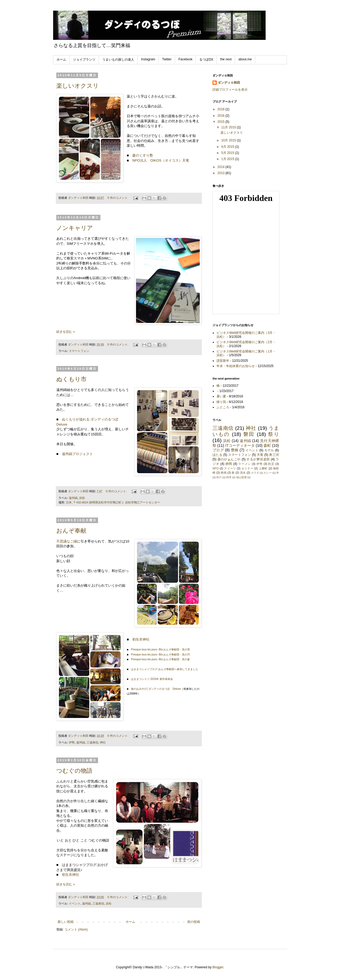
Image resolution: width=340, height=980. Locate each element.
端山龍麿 (241, 477)
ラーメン (245, 464)
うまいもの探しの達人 (118, 60)
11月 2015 (229, 127)
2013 (222, 173)
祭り (273, 434)
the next (226, 59)
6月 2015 (228, 147)
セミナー (247, 468)
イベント (75, 903)
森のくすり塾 (143, 155)
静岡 (229, 464)
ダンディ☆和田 (229, 83)
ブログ (218, 450)
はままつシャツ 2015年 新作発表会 (152, 679)
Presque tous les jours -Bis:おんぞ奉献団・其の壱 (160, 649)
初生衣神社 (141, 639)
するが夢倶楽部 (258, 459)
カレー (267, 473)
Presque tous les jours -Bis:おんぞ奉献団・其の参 (160, 659)
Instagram (148, 59)
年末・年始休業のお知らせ (236, 366)
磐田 (249, 434)
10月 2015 (229, 140)
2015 (222, 122)
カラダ (255, 473)
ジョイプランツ (84, 60)
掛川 (219, 477)
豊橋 (235, 450)
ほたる (217, 455)
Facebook (186, 59)
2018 (222, 109)
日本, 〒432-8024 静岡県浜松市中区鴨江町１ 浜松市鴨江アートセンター (113, 502)
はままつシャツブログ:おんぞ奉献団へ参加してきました (165, 669)
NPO (216, 468)
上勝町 (263, 468)
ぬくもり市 (71, 379)
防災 (271, 464)
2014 (222, 167)
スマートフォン (79, 351)
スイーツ (230, 468)
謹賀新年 (223, 361)
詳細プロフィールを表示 (230, 90)
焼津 (229, 477)
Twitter (167, 59)
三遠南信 (92, 742)
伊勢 (72, 742)
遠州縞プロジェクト (77, 454)
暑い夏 (221, 396)
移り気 (221, 402)
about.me (245, 59)
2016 (222, 116)
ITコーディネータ (240, 445)
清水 (243, 473)
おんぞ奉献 (71, 531)
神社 (103, 742)
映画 (224, 473)
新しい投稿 (66, 922)
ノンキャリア (75, 228)
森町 (267, 445)
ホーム (61, 60)
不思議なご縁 (67, 541)
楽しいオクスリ (78, 86)
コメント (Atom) (76, 929)
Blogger (218, 967)
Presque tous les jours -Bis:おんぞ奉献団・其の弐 (160, 655)
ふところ (223, 407)
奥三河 (274, 455)
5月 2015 (228, 153)
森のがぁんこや (229, 459)
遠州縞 (73, 498)
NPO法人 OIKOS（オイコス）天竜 (161, 160)
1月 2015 (228, 159)
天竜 (260, 455)
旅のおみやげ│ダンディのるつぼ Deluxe (156, 689)
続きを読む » (66, 332)
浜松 (82, 498)
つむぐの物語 (74, 771)
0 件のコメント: (118, 198)
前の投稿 (194, 922)
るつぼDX (206, 60)
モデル (269, 450)
